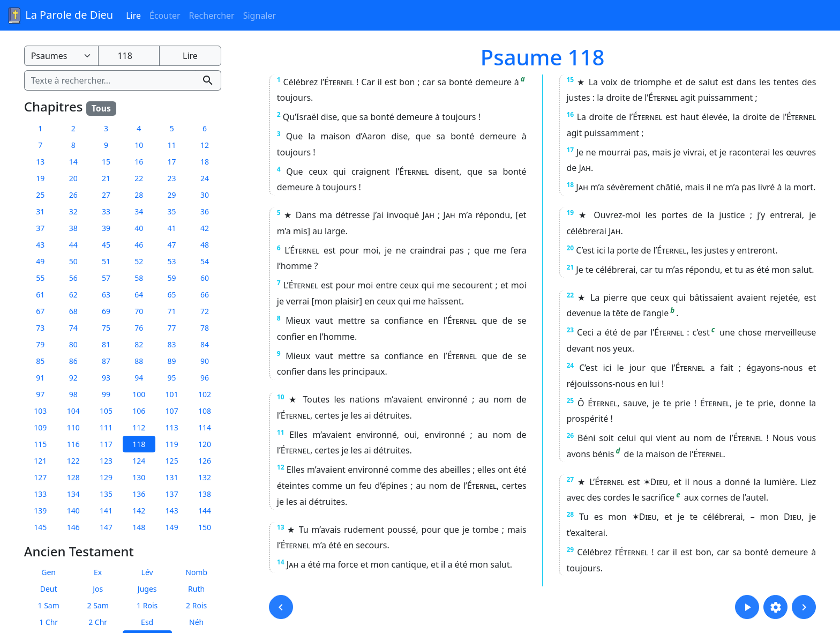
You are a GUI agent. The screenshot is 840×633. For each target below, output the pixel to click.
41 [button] (172, 228)
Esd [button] (147, 622)
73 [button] (40, 328)
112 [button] (139, 427)
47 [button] (172, 245)
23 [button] (172, 178)
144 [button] (205, 511)
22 (570, 295)
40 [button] (139, 228)
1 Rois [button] (147, 605)
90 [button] (205, 361)
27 (570, 479)
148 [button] (139, 527)
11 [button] (172, 145)
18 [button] (205, 162)
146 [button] (73, 527)
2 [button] (73, 128)
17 (570, 150)
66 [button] (205, 295)
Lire (133, 16)
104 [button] (73, 411)
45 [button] (106, 245)
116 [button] (73, 444)
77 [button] (172, 328)
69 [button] (106, 311)
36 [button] (205, 211)
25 (570, 401)
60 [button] (205, 278)
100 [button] (139, 394)
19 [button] (40, 178)
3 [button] (106, 128)
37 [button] (40, 228)
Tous (101, 108)
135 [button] (106, 494)
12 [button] (205, 145)
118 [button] (139, 444)
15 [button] (106, 162)
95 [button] (172, 378)
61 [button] (40, 295)
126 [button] (205, 461)
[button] (281, 607)
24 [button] (205, 178)
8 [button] (73, 145)
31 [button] (40, 211)
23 (570, 330)
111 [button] (106, 427)
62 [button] (73, 295)
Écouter (165, 16)
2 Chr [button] (98, 622)
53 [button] (172, 261)
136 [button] (139, 494)
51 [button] (106, 261)
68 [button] (73, 311)
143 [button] (172, 511)
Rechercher (212, 16)
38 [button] (73, 228)
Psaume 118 (543, 57)
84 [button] (205, 344)
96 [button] (205, 378)
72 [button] (205, 311)
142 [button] (139, 511)
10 (281, 397)
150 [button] (205, 527)
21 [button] (106, 178)
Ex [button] (98, 572)
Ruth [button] (196, 589)
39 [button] (106, 228)
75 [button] (106, 328)
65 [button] (172, 295)
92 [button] (73, 378)
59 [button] (172, 278)
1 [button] (40, 128)
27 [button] (106, 195)
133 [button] (40, 494)
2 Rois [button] (196, 605)
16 (570, 114)
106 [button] (139, 411)
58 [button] (139, 278)
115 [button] (40, 444)
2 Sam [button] (98, 605)
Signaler (260, 16)
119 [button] (172, 444)
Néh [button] (196, 622)
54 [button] (205, 261)
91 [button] (40, 378)
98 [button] (73, 394)
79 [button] (40, 344)
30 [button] (205, 195)
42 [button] (205, 228)
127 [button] (40, 477)
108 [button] (205, 411)
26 (570, 435)
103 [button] (40, 411)
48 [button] (205, 245)
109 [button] (40, 427)
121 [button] (40, 461)
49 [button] (40, 261)
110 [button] (73, 427)
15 (570, 80)
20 (570, 248)
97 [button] (40, 394)
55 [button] (40, 278)
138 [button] (205, 494)
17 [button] (172, 162)
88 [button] (139, 361)
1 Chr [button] (48, 622)
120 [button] (205, 444)
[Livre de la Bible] (61, 56)
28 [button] (139, 195)
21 (570, 267)
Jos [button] (98, 589)
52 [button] (139, 261)
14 (281, 562)
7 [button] (40, 145)
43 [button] (40, 245)
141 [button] (106, 511)
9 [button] (106, 145)
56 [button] (73, 278)
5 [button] (172, 128)
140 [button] (73, 511)
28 (570, 514)
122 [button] (73, 461)
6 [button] (205, 128)
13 (281, 527)
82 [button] (139, 344)
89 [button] (172, 361)
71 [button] (172, 311)
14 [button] (73, 162)
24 (570, 365)
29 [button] (172, 195)
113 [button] (172, 427)
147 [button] (106, 527)
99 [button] (106, 394)
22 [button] (139, 178)
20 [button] (73, 178)
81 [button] (106, 344)
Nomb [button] (196, 572)
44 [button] (73, 245)
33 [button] (106, 211)
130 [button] (139, 477)
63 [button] (106, 295)
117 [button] (106, 444)
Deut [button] (49, 589)
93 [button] (106, 378)
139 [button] (40, 511)
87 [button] (106, 361)
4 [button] (139, 128)
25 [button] (40, 195)
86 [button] (73, 361)
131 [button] (172, 477)
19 (570, 213)
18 (570, 185)
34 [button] (139, 211)
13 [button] (40, 162)
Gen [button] (48, 572)
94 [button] (139, 378)
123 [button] (106, 461)
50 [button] (73, 261)
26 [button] (73, 195)
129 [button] (106, 477)
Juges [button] (147, 589)
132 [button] (205, 477)
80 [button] (73, 344)
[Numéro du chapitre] (129, 56)
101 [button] (172, 394)
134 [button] (73, 494)
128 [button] (73, 477)
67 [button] (40, 311)
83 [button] (172, 344)
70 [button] (139, 311)
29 (570, 550)
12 (281, 467)
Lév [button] (147, 572)
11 (281, 432)
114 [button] (205, 427)
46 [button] (139, 245)
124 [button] (139, 461)
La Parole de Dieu (60, 16)
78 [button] (205, 328)
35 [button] (172, 211)
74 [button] (73, 328)
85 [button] (40, 361)
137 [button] (172, 494)
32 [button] (73, 211)
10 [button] (139, 145)
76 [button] (139, 328)
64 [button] (139, 295)
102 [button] (205, 394)
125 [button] (172, 461)
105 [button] (106, 411)
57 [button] (106, 278)
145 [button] (40, 527)
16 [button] (139, 162)
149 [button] (172, 527)
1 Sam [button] (49, 605)
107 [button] (172, 411)
